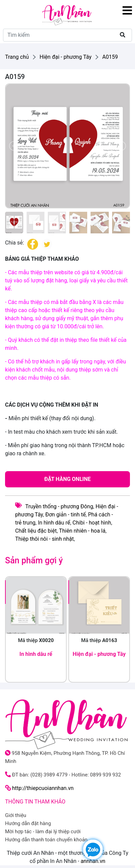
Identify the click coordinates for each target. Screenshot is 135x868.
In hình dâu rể (54, 523)
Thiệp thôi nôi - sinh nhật (44, 539)
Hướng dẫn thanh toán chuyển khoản (46, 840)
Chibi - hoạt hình (92, 523)
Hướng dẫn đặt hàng (28, 823)
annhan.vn (93, 861)
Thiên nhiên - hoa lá (82, 531)
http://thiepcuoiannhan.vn (43, 788)
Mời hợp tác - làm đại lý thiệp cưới (43, 832)
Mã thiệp (36, 640)
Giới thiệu (16, 815)
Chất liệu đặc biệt (36, 531)
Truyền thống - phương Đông (59, 506)
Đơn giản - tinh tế (65, 515)
